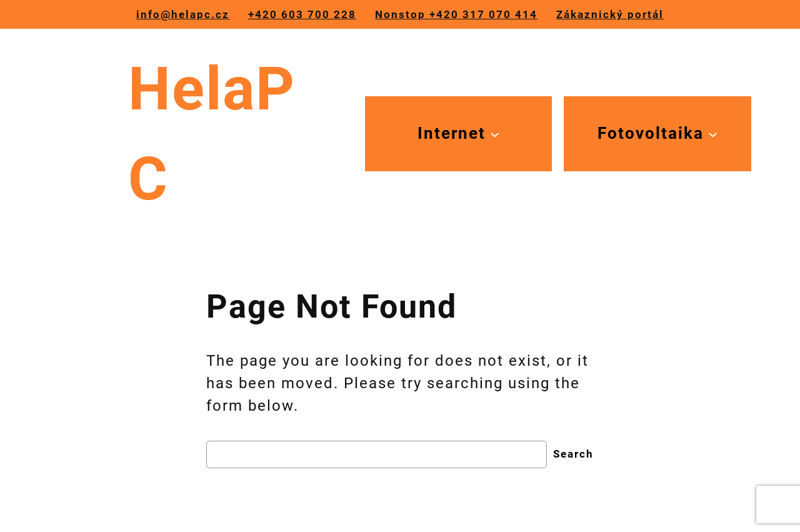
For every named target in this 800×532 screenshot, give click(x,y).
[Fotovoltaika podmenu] (657, 133)
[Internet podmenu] (458, 133)
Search (573, 454)
